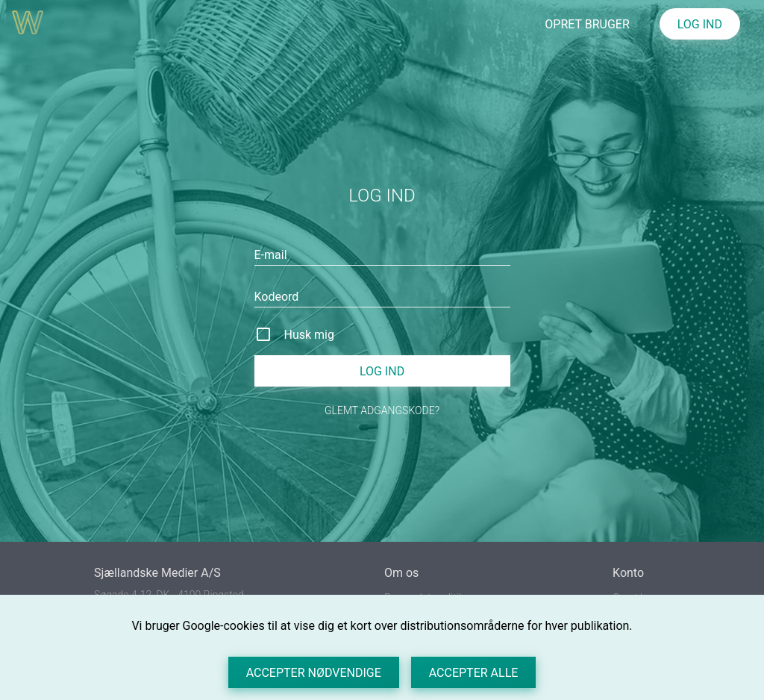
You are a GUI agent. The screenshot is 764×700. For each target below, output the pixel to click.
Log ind (382, 371)
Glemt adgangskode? (382, 410)
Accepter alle (474, 673)
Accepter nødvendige (314, 673)
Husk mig (309, 335)
